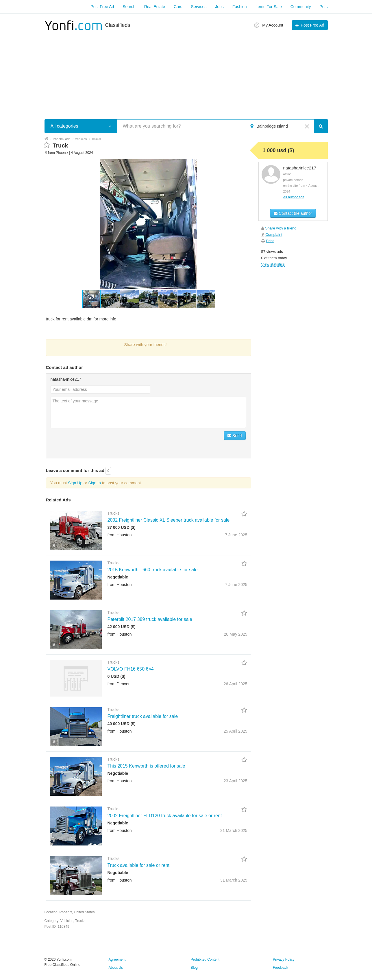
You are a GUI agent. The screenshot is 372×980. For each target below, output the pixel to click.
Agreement (117, 960)
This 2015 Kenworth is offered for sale (146, 766)
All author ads (294, 197)
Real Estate (155, 7)
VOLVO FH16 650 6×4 (131, 669)
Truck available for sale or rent (139, 865)
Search (129, 7)
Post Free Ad (102, 7)
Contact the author (293, 213)
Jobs (219, 7)
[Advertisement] (186, 72)
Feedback (281, 968)
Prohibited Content (205, 960)
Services (199, 7)
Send (235, 436)
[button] (111, 299)
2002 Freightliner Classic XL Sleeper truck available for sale (169, 520)
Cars (178, 7)
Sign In (95, 483)
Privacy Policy (284, 960)
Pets (323, 7)
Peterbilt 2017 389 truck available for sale (150, 619)
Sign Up (75, 483)
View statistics (273, 264)
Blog (194, 968)
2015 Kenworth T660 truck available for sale (153, 570)
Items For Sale (269, 7)
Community (301, 7)
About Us (116, 968)
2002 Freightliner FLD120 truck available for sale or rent (165, 816)
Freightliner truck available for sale (143, 716)
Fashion (240, 7)
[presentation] (95, 443)
